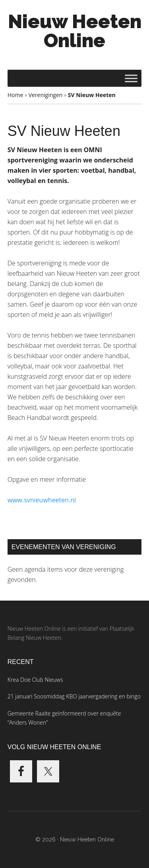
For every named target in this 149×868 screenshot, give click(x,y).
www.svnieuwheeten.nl (42, 500)
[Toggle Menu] (131, 78)
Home (15, 95)
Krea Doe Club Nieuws (35, 680)
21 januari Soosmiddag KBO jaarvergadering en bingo (74, 696)
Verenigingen (46, 95)
